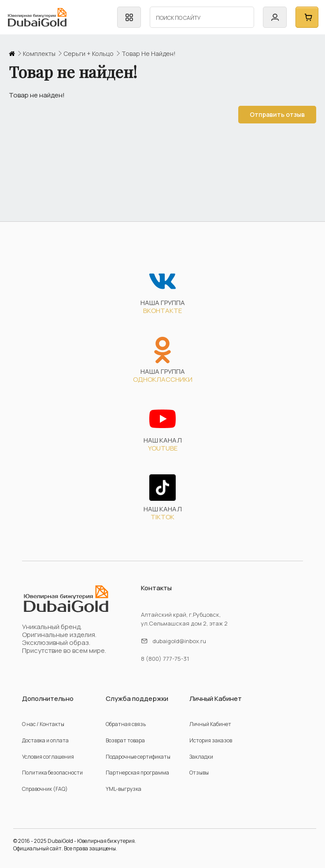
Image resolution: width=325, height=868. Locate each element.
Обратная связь (126, 724)
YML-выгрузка (124, 789)
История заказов (211, 740)
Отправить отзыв (275, 114)
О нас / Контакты (43, 724)
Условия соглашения (48, 757)
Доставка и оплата (45, 740)
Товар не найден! (149, 54)
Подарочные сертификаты (138, 757)
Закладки (201, 757)
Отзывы (199, 773)
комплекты (39, 54)
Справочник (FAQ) (45, 789)
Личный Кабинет (210, 724)
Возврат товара (125, 740)
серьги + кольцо (89, 54)
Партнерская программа (137, 773)
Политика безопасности (52, 773)
